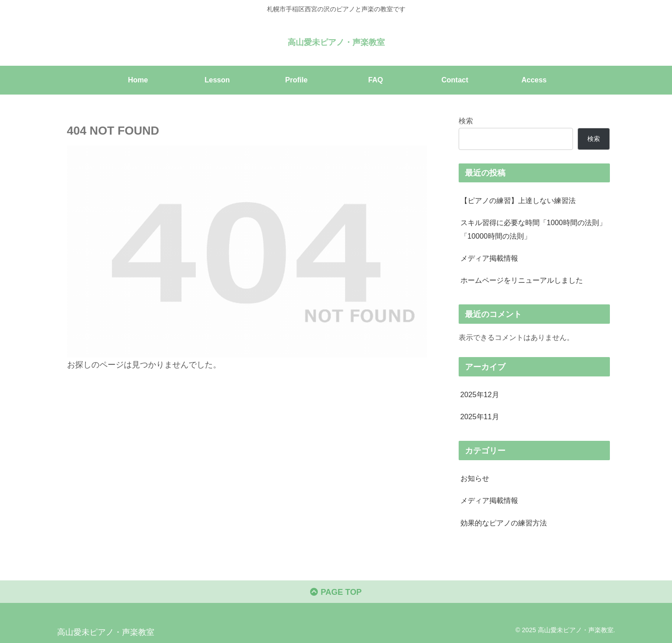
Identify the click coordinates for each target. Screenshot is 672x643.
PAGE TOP (336, 592)
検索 (466, 121)
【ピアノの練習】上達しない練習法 (518, 200)
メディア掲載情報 (489, 258)
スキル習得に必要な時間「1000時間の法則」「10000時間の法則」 (533, 229)
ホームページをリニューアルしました (522, 280)
